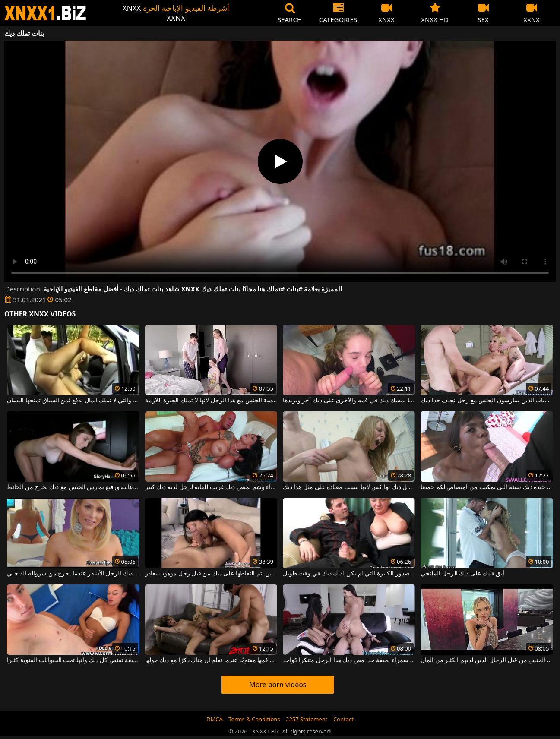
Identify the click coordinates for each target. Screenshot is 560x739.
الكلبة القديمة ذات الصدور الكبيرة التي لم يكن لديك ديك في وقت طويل (349, 574)
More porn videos (278, 685)
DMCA (215, 719)
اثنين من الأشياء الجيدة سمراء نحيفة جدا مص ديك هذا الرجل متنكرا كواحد (349, 660)
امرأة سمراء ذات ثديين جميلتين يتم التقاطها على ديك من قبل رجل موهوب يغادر (211, 574)
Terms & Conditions (254, 719)
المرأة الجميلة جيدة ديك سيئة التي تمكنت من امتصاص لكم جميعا (487, 487)
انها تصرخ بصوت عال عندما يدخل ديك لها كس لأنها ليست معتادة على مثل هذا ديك (349, 487)
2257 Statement (307, 719)
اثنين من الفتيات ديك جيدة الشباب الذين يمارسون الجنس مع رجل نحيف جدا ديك (487, 401)
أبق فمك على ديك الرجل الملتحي (462, 574)
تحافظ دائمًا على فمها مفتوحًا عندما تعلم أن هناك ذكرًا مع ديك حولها (211, 660)
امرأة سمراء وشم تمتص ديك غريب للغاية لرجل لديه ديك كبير (211, 487)
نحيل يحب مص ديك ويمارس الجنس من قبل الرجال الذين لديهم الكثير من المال (487, 660)
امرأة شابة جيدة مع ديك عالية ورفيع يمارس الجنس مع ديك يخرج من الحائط (73, 487)
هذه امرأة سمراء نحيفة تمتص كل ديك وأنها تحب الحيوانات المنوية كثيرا (73, 660)
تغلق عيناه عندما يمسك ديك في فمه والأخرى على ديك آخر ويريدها (349, 401)
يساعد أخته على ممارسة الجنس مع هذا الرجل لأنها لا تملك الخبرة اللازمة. (211, 401)
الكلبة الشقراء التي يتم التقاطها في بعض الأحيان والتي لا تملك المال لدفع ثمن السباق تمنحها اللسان (73, 401)
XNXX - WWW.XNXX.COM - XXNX (45, 13)
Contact (343, 719)
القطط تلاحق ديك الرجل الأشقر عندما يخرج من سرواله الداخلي (73, 574)
